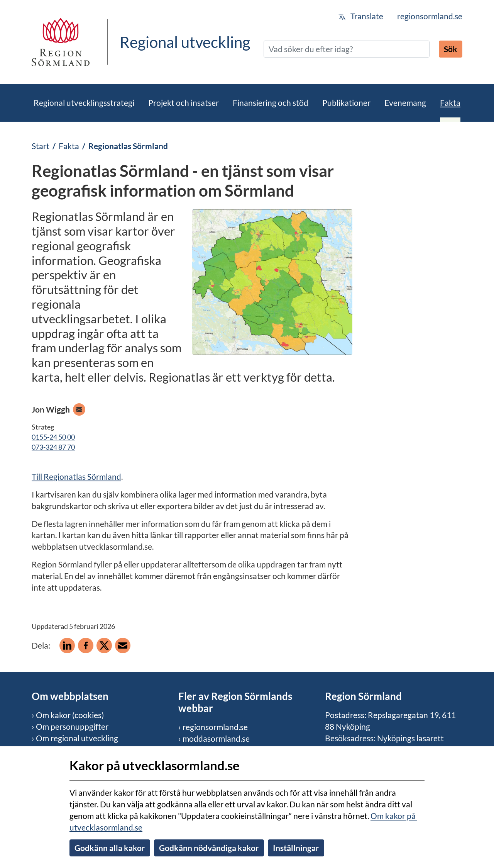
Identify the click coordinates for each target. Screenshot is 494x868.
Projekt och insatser (184, 103)
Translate (361, 16)
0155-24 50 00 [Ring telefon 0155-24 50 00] (53, 437)
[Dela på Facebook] (86, 645)
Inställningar (296, 848)
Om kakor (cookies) (70, 715)
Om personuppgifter (72, 726)
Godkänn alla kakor (110, 848)
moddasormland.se (216, 738)
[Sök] (347, 49)
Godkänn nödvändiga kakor (209, 848)
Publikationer (346, 103)
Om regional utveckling (77, 738)
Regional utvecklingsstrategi (84, 103)
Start (41, 146)
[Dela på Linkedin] (67, 645)
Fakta (450, 103)
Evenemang (405, 103)
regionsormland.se (430, 16)
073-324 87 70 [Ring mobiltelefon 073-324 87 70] (53, 447)
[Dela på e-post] (123, 645)
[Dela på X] (104, 645)
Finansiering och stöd (271, 103)
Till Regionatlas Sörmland (76, 476)
